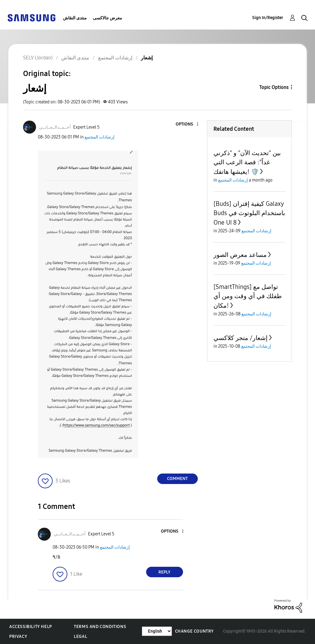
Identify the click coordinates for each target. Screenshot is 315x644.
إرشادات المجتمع (100, 137)
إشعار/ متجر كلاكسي (241, 338)
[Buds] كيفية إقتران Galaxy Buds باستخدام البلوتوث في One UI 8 (249, 213)
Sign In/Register (268, 18)
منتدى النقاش (75, 18)
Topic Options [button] (274, 87)
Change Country (194, 631)
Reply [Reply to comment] (164, 572)
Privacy (18, 636)
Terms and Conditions (100, 627)
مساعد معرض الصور (240, 255)
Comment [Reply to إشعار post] (177, 479)
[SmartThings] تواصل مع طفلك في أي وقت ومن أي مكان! (248, 296)
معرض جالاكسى (108, 18)
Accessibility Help (31, 627)
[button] (187, 124)
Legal (80, 636)
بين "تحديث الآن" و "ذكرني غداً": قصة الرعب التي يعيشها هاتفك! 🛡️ (247, 162)
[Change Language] (157, 631)
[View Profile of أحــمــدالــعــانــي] (55, 127)
